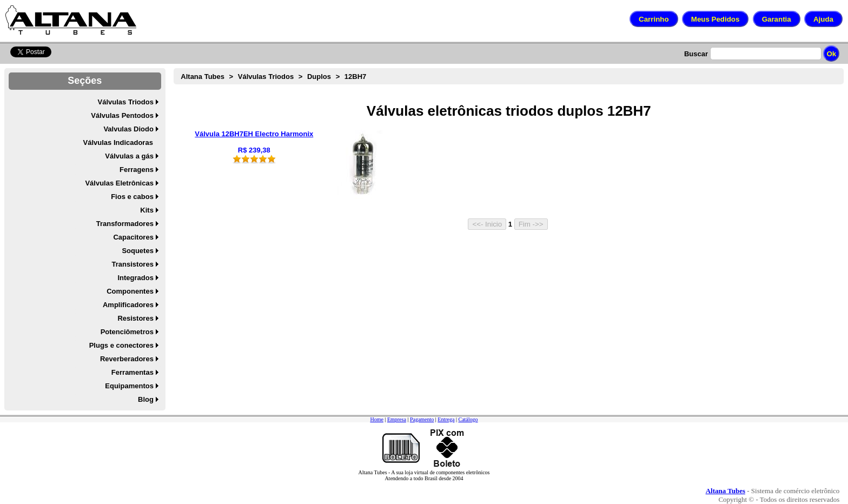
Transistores (133, 264)
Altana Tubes (203, 77)
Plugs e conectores (121, 345)
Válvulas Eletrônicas (119, 183)
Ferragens (137, 170)
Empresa (397, 419)
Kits (147, 210)
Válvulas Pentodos (122, 115)
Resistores (135, 318)
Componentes (130, 291)
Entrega (446, 419)
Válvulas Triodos (126, 102)
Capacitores (133, 237)
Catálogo (468, 419)
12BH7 (355, 77)
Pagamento (422, 419)
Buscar (696, 54)
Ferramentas (132, 372)
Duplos (319, 77)
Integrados (135, 278)
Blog (146, 399)
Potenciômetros (127, 332)
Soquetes (138, 251)
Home (376, 419)
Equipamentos (129, 386)
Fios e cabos (132, 197)
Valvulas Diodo (128, 129)
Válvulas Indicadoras (118, 142)
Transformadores (125, 224)
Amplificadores (128, 305)
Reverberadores (127, 359)
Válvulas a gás (129, 156)
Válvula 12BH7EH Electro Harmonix (254, 134)
